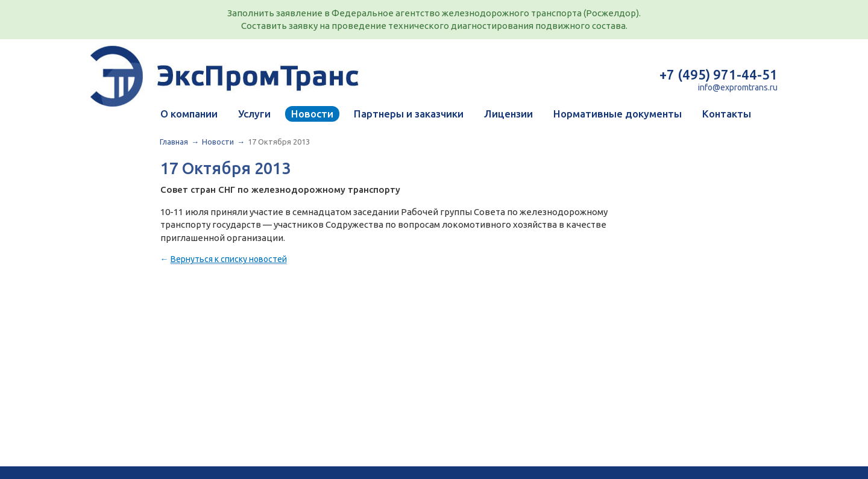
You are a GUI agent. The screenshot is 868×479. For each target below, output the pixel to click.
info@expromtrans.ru (738, 87)
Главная (174, 142)
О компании (189, 114)
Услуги (254, 114)
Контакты (727, 114)
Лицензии (508, 114)
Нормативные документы (618, 114)
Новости (312, 114)
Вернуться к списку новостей (229, 259)
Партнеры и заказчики (409, 114)
